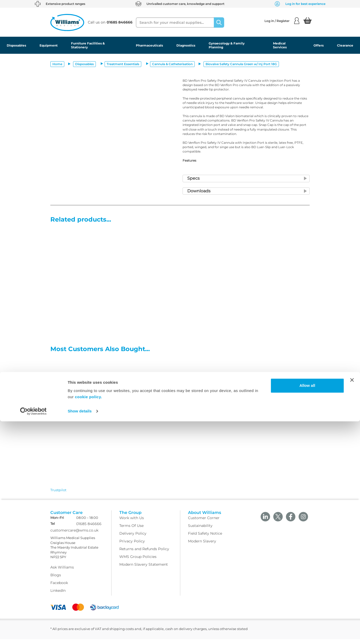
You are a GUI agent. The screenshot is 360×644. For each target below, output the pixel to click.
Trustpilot (58, 490)
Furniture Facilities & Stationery (88, 45)
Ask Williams (62, 572)
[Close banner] (352, 603)
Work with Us (132, 523)
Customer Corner (204, 523)
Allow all (307, 608)
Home (57, 64)
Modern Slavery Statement (144, 569)
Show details (80, 634)
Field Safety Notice (205, 538)
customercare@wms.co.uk (74, 535)
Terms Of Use (131, 531)
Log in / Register (282, 21)
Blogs (56, 580)
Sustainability (200, 531)
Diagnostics (186, 45)
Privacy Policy (132, 546)
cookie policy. (88, 620)
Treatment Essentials (123, 64)
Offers (319, 45)
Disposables (16, 45)
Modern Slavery (202, 546)
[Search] (219, 22)
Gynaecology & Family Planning (227, 45)
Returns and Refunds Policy (144, 554)
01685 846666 (89, 529)
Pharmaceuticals (149, 45)
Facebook (59, 588)
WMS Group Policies (138, 562)
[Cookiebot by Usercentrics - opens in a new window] (33, 634)
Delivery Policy (133, 538)
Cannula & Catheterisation (172, 64)
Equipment (49, 45)
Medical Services (280, 45)
